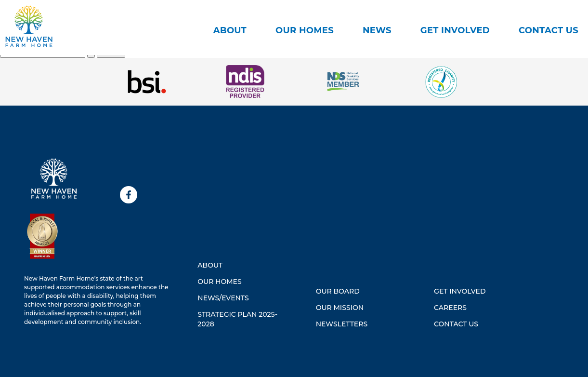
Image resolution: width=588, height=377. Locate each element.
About (230, 30)
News (377, 30)
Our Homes (305, 30)
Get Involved (455, 30)
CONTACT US (549, 30)
